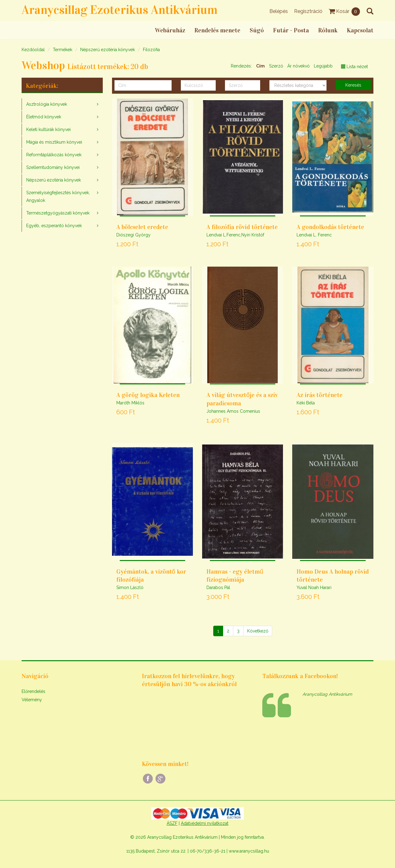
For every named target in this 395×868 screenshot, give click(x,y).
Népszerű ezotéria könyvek (108, 50)
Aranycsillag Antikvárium (327, 694)
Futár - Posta (291, 30)
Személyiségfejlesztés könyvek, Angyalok (58, 197)
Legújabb (323, 66)
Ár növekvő (298, 66)
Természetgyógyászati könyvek (58, 213)
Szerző (276, 66)
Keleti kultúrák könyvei (48, 129)
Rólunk (328, 30)
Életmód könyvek (44, 117)
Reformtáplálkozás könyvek (54, 155)
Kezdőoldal (33, 50)
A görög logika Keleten (148, 395)
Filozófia (151, 50)
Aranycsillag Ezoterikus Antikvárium (120, 10)
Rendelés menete (217, 30)
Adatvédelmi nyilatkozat (205, 823)
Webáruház (170, 30)
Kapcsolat (360, 30)
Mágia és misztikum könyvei (54, 142)
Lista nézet (354, 67)
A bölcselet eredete (142, 227)
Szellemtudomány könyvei (53, 167)
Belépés (279, 11)
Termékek (62, 50)
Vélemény (32, 700)
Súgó (257, 30)
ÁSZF (172, 823)
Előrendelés (33, 691)
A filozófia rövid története (242, 227)
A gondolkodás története (330, 227)
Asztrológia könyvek (47, 104)
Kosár (345, 11)
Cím (260, 66)
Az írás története (320, 395)
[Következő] (258, 631)
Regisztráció (308, 11)
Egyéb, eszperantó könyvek (54, 226)
